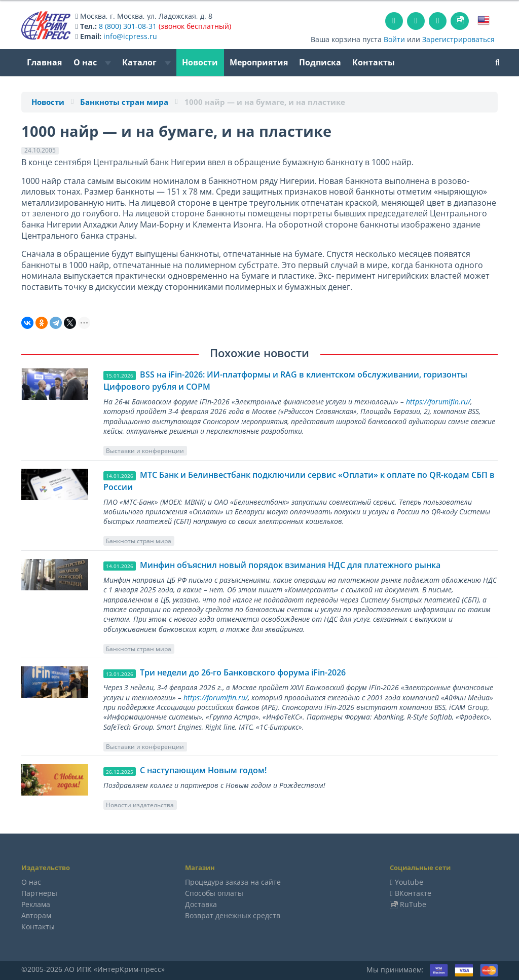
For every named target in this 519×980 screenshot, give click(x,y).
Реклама (36, 904)
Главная (44, 62)
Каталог (146, 62)
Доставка (201, 904)
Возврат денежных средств (233, 915)
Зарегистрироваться (458, 39)
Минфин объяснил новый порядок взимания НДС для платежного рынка (290, 565)
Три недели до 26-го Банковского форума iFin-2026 (243, 672)
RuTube (413, 904)
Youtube (409, 882)
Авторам (36, 915)
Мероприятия (259, 62)
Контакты (374, 62)
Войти (394, 39)
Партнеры (39, 893)
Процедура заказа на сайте (233, 882)
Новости (200, 62)
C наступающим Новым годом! (203, 770)
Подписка (320, 62)
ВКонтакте (413, 893)
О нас (92, 62)
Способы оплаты (214, 893)
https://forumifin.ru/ (438, 402)
